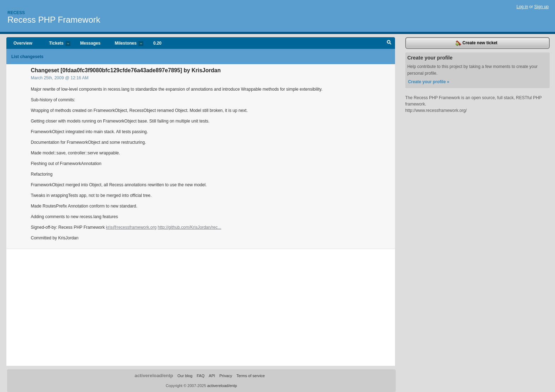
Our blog (185, 376)
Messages (90, 43)
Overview (23, 43)
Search (389, 43)
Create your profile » (429, 82)
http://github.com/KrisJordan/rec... (190, 227)
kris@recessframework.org (131, 227)
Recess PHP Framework (54, 20)
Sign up (541, 7)
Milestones (125, 44)
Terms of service (251, 376)
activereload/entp (154, 376)
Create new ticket (476, 43)
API (212, 376)
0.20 (157, 43)
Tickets (56, 44)
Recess (16, 13)
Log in (522, 7)
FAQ (201, 376)
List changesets (27, 57)
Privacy (226, 376)
